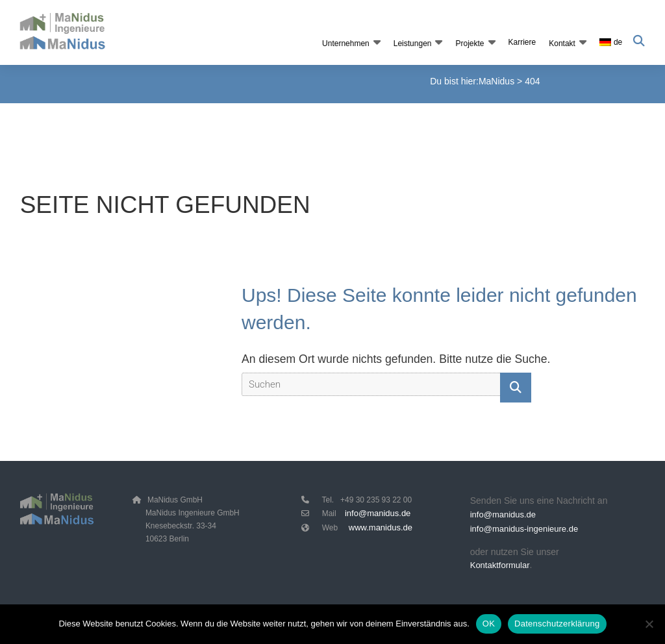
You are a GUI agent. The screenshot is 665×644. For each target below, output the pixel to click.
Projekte (470, 43)
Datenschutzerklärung (557, 624)
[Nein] (649, 624)
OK (489, 624)
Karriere (522, 42)
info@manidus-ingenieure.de (524, 531)
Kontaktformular (500, 568)
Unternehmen (345, 43)
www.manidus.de (381, 527)
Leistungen (412, 43)
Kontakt (561, 43)
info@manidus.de (378, 513)
